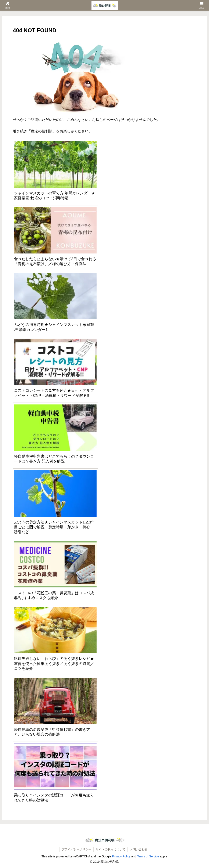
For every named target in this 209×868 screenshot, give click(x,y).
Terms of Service (148, 856)
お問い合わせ (139, 849)
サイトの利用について (111, 849)
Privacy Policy (121, 856)
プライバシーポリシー (76, 849)
